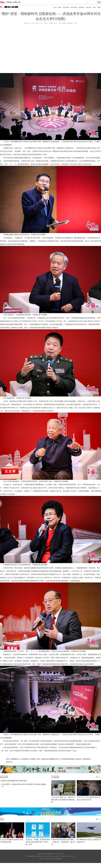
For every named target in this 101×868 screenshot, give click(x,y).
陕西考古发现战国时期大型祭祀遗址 (14, 781)
